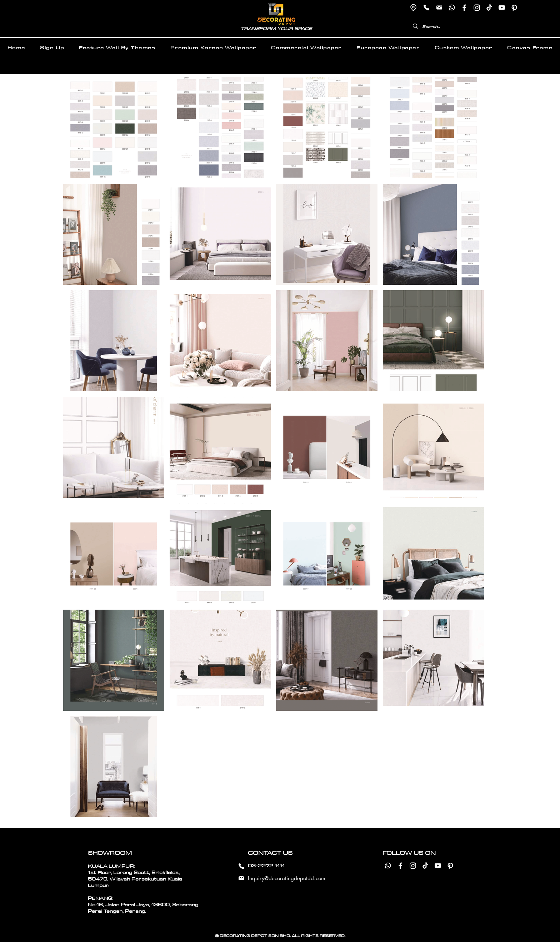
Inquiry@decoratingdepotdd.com (287, 878)
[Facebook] (464, 8)
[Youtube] (502, 8)
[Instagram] (477, 8)
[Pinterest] (514, 8)
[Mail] (439, 8)
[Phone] (426, 8)
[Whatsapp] (452, 8)
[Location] (413, 8)
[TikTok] (489, 8)
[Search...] (444, 27)
